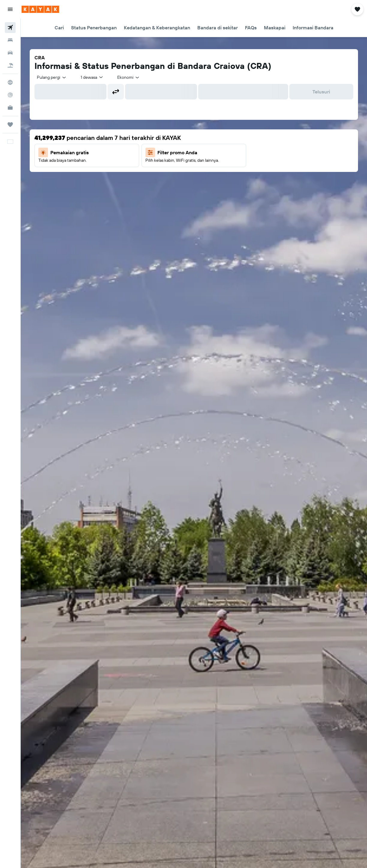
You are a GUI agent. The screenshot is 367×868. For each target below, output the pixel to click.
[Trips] (10, 125)
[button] (10, 9)
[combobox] (52, 77)
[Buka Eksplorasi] (10, 82)
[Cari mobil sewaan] (10, 53)
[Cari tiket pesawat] (10, 28)
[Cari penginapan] (10, 40)
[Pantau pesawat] (10, 95)
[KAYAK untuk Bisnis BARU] (10, 108)
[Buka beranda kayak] (40, 9)
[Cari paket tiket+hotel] (10, 65)
